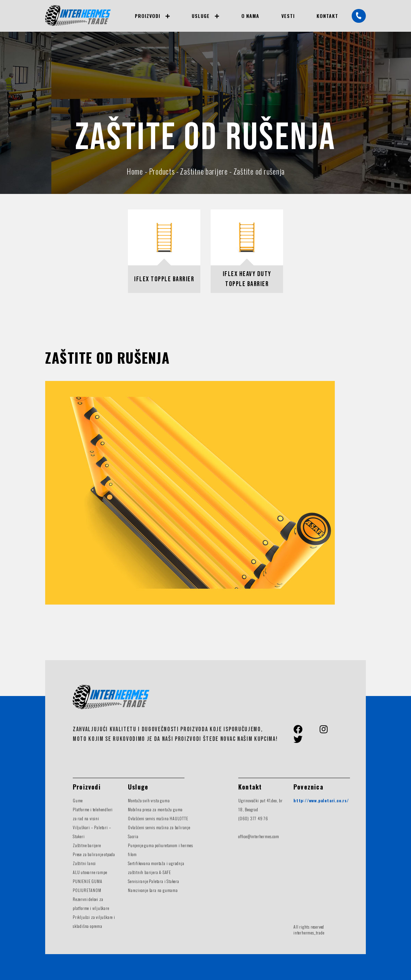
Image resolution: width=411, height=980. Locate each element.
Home (135, 171)
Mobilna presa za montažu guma (155, 809)
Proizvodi (147, 16)
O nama (250, 16)
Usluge (201, 16)
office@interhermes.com (259, 836)
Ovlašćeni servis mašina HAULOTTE (158, 818)
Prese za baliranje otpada (94, 854)
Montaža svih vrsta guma (149, 800)
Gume (78, 800)
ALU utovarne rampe (90, 872)
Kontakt (327, 16)
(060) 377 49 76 (253, 818)
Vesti (288, 16)
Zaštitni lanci (84, 863)
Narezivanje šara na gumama (153, 890)
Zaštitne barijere (87, 845)
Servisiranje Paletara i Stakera (154, 881)
